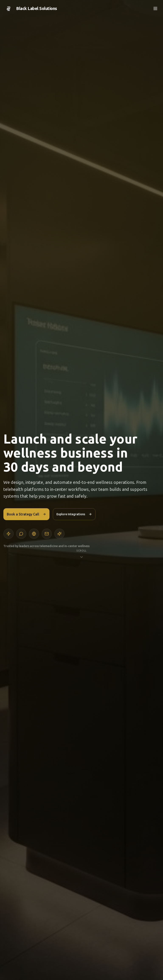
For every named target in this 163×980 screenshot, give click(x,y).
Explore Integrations (74, 514)
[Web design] (34, 534)
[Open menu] (155, 8)
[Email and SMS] (47, 534)
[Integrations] (60, 534)
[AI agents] (21, 534)
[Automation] (8, 534)
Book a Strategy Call (26, 514)
